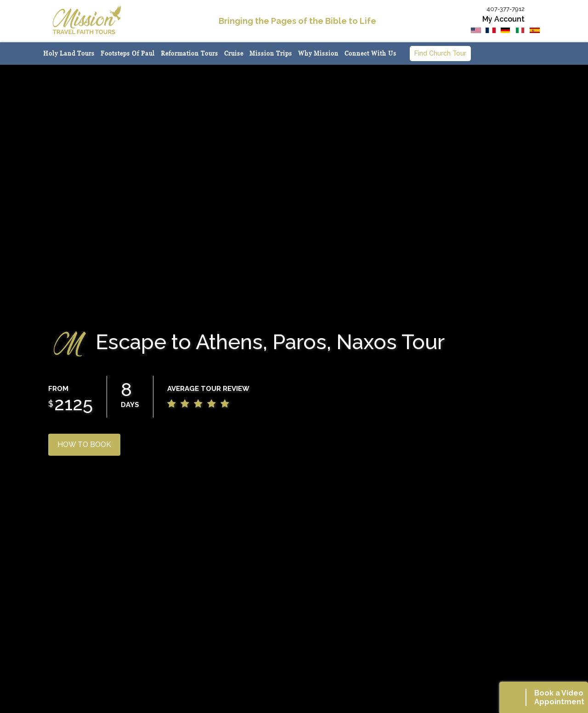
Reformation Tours (189, 54)
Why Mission (318, 54)
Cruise (234, 54)
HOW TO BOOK (84, 444)
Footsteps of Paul (128, 54)
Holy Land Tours (69, 54)
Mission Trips (271, 54)
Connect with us (370, 54)
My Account (503, 19)
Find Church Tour (440, 53)
